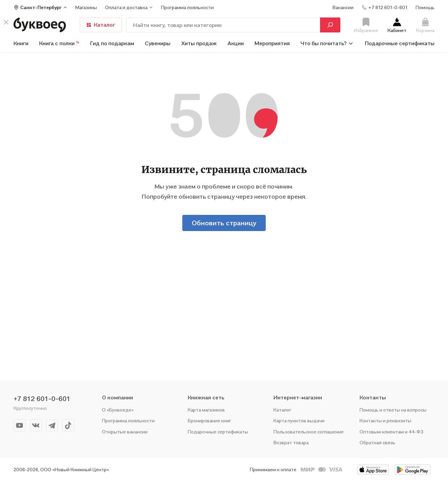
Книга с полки (59, 43)
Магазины (86, 7)
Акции (236, 43)
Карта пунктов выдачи (299, 420)
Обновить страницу (224, 223)
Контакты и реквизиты (385, 420)
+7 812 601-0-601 (42, 399)
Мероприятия (272, 43)
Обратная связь (377, 442)
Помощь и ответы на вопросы (393, 410)
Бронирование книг (209, 420)
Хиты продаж (199, 43)
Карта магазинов (206, 410)
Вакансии (343, 7)
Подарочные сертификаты (400, 43)
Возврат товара (291, 442)
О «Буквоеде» (118, 410)
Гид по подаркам (112, 43)
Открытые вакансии (125, 432)
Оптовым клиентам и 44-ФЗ (391, 432)
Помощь (425, 7)
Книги (21, 43)
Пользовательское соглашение (309, 432)
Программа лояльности (128, 420)
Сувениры (158, 43)
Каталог (101, 25)
